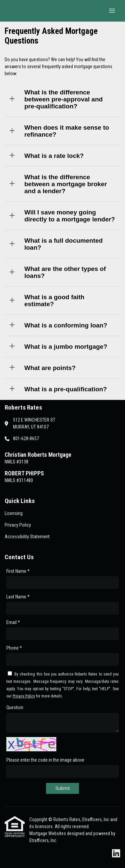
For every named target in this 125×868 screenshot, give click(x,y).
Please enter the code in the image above (45, 760)
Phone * (14, 648)
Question (15, 707)
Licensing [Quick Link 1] (14, 513)
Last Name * (18, 597)
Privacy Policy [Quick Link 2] (18, 525)
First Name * (18, 571)
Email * (13, 622)
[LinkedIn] (116, 854)
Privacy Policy (24, 696)
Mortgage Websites (48, 833)
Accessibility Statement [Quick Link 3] (27, 537)
